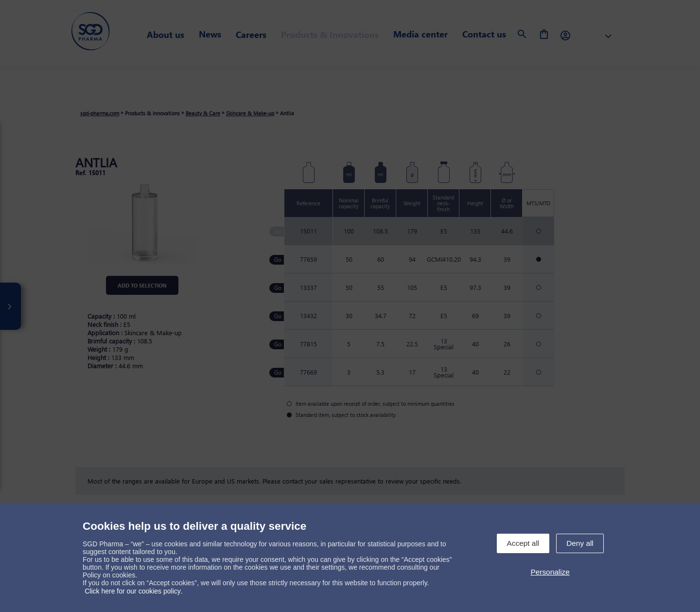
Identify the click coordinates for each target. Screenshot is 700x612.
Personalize (550, 572)
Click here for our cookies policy (133, 591)
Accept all (523, 543)
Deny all (580, 543)
